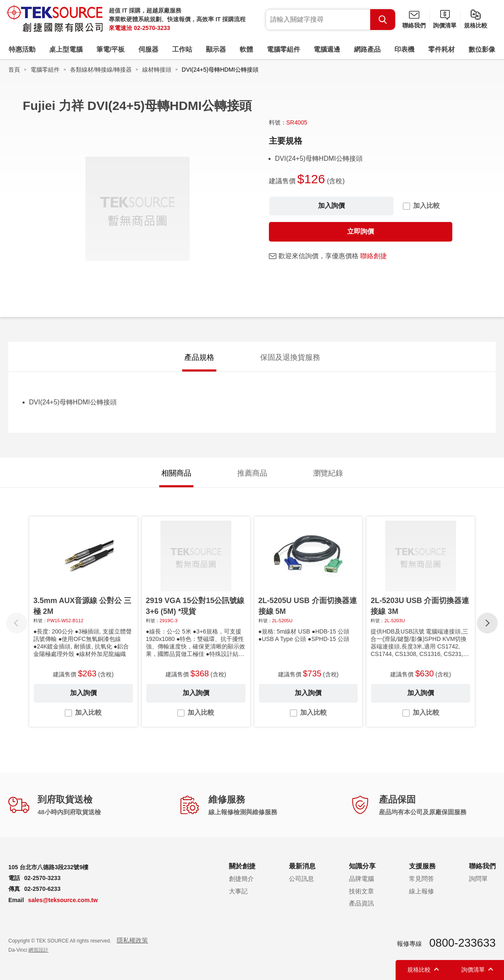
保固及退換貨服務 (290, 357)
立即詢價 (361, 231)
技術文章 (361, 891)
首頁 (14, 70)
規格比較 (476, 25)
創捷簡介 (241, 879)
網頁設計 (38, 950)
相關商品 (176, 473)
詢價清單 (445, 25)
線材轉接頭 (157, 70)
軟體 (246, 49)
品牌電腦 (361, 879)
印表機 (404, 49)
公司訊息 (301, 879)
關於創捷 (242, 866)
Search (383, 20)
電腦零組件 (283, 49)
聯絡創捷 (374, 256)
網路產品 (367, 49)
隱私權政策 (132, 940)
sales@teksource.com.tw (63, 900)
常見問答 (421, 879)
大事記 (238, 891)
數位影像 (482, 49)
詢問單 (478, 879)
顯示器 (216, 49)
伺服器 (148, 49)
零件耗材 (441, 49)
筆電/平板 (110, 49)
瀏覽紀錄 (328, 473)
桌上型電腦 (66, 49)
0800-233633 (463, 943)
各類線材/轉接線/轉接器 (101, 70)
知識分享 (362, 866)
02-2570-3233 (152, 28)
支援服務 (422, 866)
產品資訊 (361, 903)
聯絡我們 (414, 25)
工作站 (182, 49)
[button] (487, 623)
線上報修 (421, 891)
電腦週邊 (327, 49)
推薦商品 (252, 473)
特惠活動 (22, 49)
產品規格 (199, 357)
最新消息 (302, 866)
